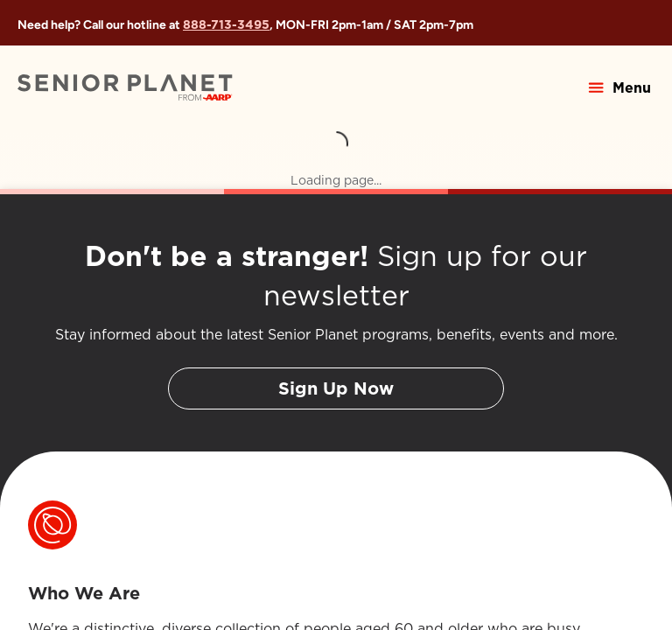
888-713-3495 (226, 24)
